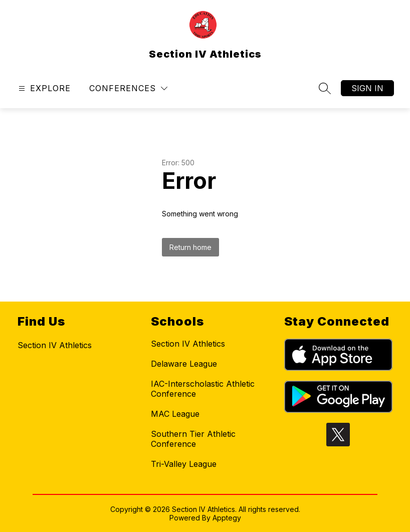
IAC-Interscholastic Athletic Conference (203, 389)
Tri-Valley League (184, 464)
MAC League (175, 414)
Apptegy (227, 518)
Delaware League (184, 364)
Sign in (367, 88)
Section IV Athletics (188, 344)
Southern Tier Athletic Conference (193, 439)
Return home (190, 247)
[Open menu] (43, 88)
